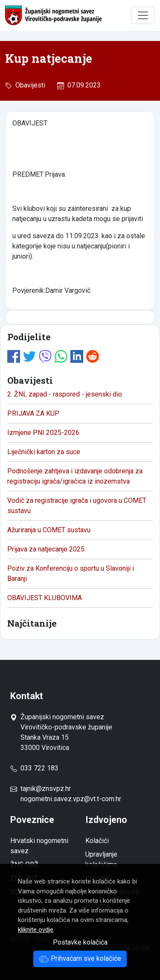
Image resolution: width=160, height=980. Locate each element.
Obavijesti (29, 85)
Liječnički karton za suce (44, 452)
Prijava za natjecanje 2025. (47, 549)
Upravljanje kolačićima (101, 859)
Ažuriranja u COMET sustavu (49, 530)
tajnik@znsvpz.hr (46, 789)
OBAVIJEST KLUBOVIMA (45, 598)
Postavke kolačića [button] (80, 942)
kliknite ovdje (36, 930)
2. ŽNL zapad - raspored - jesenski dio (65, 394)
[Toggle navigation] (143, 15)
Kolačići (97, 841)
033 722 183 (34, 768)
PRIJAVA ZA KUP (33, 413)
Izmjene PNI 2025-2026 (43, 433)
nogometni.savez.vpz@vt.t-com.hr (71, 799)
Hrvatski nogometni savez (39, 846)
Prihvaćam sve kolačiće (80, 958)
